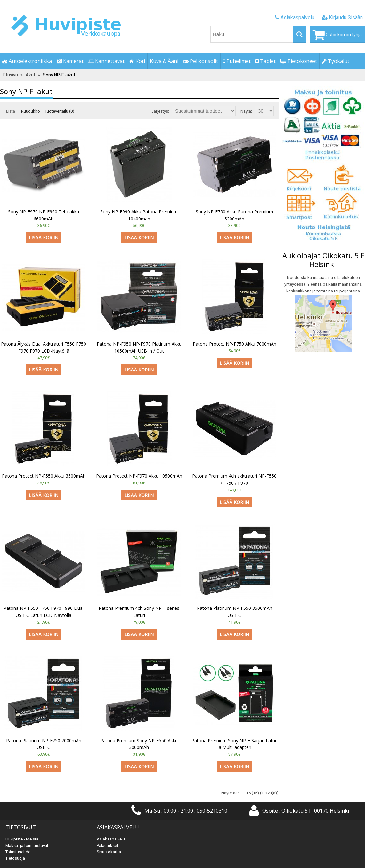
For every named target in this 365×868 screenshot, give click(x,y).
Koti (137, 61)
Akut (30, 75)
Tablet (266, 61)
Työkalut (336, 61)
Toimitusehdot (19, 852)
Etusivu (11, 75)
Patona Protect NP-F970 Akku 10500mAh (139, 476)
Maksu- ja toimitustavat (27, 845)
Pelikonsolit (201, 61)
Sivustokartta (109, 852)
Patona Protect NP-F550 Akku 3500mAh (44, 476)
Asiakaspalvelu (295, 17)
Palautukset (107, 845)
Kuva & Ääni (164, 61)
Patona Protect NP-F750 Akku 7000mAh (235, 344)
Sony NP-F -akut (59, 75)
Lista (11, 111)
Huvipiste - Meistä (22, 839)
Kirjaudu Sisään (342, 17)
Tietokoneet (299, 61)
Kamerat (70, 61)
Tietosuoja (15, 858)
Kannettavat (106, 61)
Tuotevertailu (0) (60, 111)
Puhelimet (237, 61)
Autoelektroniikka (27, 61)
